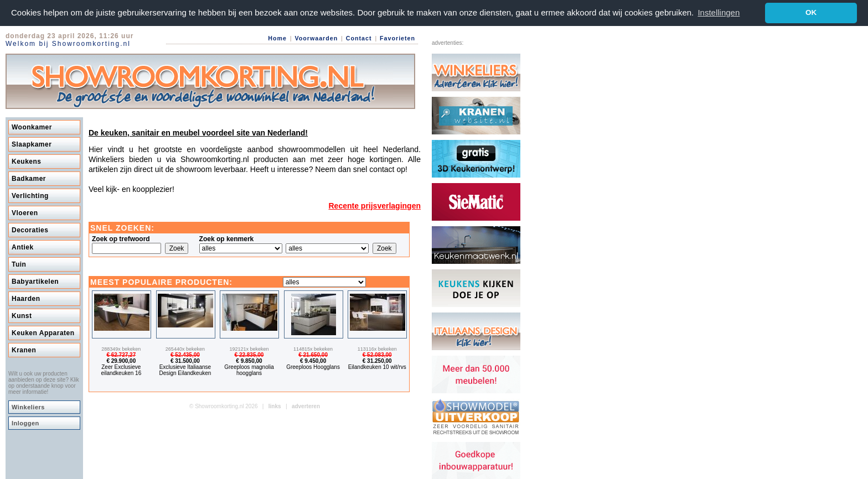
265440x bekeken (185, 348)
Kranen (24, 350)
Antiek (23, 247)
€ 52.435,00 (185, 354)
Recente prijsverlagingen (374, 205)
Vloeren (25, 212)
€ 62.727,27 (121, 354)
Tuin (19, 264)
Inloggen (25, 423)
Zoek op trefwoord (121, 238)
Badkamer (29, 178)
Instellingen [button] (719, 12)
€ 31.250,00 (377, 360)
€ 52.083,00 (377, 354)
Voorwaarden (316, 38)
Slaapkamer (32, 144)
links (275, 406)
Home (277, 38)
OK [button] (811, 12)
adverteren (306, 406)
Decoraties (30, 230)
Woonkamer (32, 127)
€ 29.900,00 (121, 360)
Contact (359, 38)
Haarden (26, 298)
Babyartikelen (35, 281)
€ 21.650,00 (313, 354)
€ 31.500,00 (185, 360)
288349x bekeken (121, 348)
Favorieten (397, 38)
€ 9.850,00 (249, 360)
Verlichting (30, 195)
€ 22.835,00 (249, 354)
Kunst (22, 315)
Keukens (27, 161)
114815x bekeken (313, 348)
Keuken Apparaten (43, 332)
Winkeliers (28, 407)
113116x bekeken (377, 348)
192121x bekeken (249, 348)
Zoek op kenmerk (227, 238)
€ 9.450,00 (313, 360)
